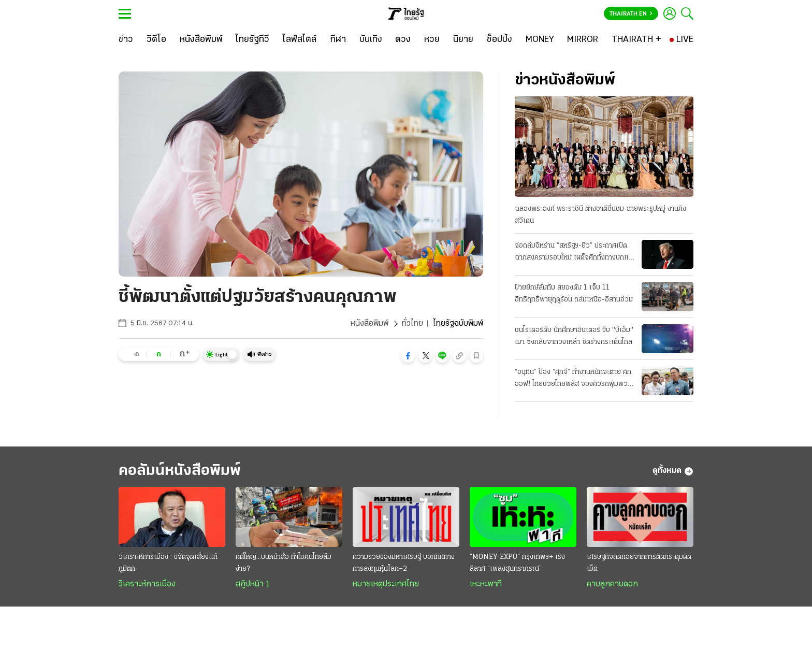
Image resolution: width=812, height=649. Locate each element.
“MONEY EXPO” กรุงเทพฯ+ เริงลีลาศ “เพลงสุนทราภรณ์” (517, 563)
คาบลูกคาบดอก (612, 584)
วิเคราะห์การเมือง (147, 584)
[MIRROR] (583, 40)
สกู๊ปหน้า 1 (253, 584)
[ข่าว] (126, 40)
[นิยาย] (463, 40)
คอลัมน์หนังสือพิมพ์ (180, 471)
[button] (408, 356)
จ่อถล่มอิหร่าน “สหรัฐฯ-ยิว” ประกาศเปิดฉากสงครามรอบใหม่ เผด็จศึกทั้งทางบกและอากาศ (575, 253)
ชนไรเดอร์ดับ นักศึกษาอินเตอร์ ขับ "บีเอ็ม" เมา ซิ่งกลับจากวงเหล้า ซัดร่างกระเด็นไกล (574, 336)
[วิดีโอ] (156, 40)
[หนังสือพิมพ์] (201, 40)
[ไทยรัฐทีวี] (252, 40)
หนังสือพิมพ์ (369, 324)
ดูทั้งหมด (673, 471)
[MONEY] (540, 40)
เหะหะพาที (486, 584)
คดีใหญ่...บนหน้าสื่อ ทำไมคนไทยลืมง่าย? (284, 563)
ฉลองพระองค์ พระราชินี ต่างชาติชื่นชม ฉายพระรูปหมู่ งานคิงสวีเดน (600, 215)
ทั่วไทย (412, 324)
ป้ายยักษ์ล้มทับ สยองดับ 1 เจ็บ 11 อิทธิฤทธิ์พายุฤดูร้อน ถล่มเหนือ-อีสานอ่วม (574, 294)
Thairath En (631, 14)
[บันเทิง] (371, 40)
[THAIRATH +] (636, 40)
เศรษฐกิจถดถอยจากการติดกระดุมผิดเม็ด (639, 563)
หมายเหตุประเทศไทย (386, 584)
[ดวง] (403, 40)
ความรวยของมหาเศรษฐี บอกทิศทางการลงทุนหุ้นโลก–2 (404, 563)
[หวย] (432, 40)
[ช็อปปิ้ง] (499, 40)
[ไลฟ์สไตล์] (300, 40)
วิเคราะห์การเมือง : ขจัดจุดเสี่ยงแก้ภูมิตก (168, 563)
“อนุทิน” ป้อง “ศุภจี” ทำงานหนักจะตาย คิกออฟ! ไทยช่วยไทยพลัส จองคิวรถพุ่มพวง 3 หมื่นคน (573, 379)
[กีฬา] (338, 40)
